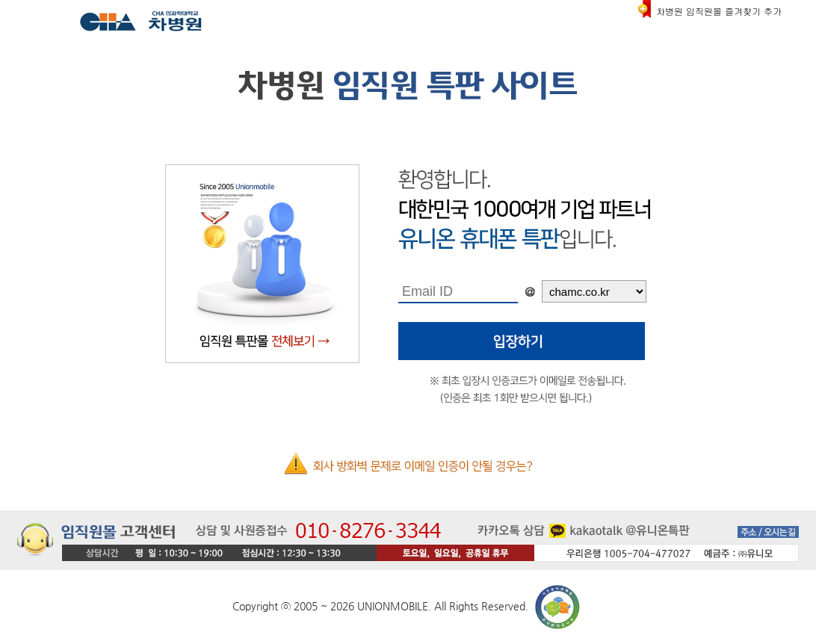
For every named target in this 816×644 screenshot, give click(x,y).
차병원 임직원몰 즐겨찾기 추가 (719, 11)
